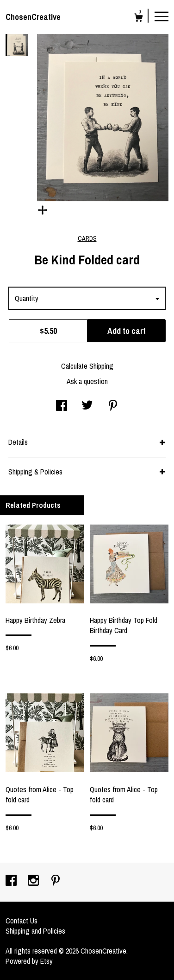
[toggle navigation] (162, 16)
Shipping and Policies (35, 931)
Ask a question (87, 381)
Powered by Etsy (29, 961)
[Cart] (139, 19)
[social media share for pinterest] (113, 406)
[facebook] (12, 881)
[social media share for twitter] (87, 406)
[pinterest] (56, 881)
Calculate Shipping (87, 366)
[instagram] (34, 881)
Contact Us (22, 921)
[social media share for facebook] (62, 406)
